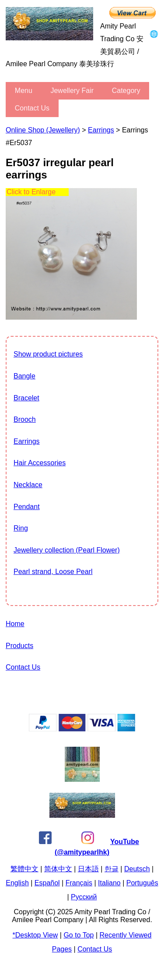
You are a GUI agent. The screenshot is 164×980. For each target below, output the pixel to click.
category (126, 91)
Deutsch (137, 869)
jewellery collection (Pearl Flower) (67, 550)
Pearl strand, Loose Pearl (53, 572)
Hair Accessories (40, 463)
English (17, 883)
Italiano (109, 883)
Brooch (25, 419)
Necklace (28, 485)
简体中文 (58, 869)
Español (47, 883)
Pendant (27, 507)
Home (15, 624)
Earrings (101, 130)
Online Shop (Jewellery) (43, 130)
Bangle (24, 376)
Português (142, 883)
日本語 (88, 869)
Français (79, 883)
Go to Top (79, 935)
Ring (21, 528)
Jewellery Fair (72, 91)
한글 (112, 869)
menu (24, 91)
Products (19, 646)
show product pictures (48, 354)
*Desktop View (35, 935)
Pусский (84, 897)
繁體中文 (24, 869)
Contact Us (32, 108)
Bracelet (26, 398)
